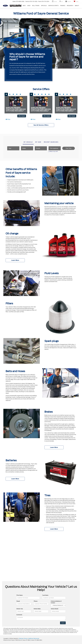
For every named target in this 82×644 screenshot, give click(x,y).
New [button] (24, 6)
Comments (19, 615)
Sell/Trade (36, 6)
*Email (18, 601)
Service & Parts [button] (53, 6)
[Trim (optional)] (55, 148)
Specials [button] (44, 6)
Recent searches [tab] (51, 142)
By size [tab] (38, 142)
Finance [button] (63, 6)
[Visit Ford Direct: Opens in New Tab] (43, 640)
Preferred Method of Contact (56, 602)
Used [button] (29, 6)
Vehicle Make (37, 609)
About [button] (77, 6)
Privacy (26, 639)
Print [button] (8, 119)
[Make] (27, 148)
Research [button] (70, 6)
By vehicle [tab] (28, 142)
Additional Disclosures (34, 639)
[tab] (6, 94)
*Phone (35, 601)
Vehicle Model (55, 609)
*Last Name (45, 595)
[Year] (13, 148)
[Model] (41, 148)
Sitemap (21, 639)
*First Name (19, 595)
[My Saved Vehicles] (76, 1)
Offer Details (22, 116)
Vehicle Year (20, 609)
